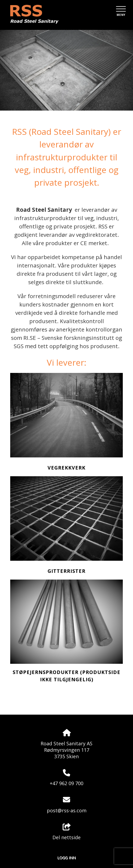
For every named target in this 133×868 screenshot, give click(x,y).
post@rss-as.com (67, 810)
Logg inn (66, 858)
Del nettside (66, 832)
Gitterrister (66, 571)
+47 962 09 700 (66, 783)
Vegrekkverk (66, 468)
